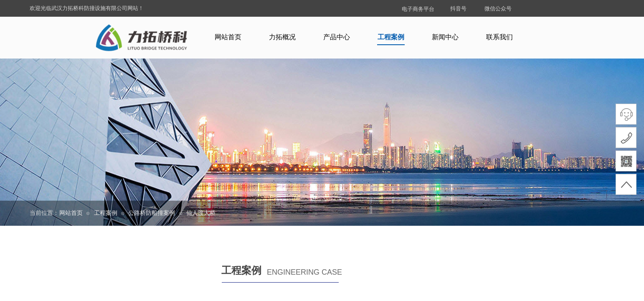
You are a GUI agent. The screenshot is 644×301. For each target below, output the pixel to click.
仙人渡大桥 (201, 213)
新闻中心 (445, 37)
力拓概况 (282, 37)
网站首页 (228, 37)
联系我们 (499, 37)
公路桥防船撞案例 (152, 213)
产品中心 (337, 37)
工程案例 (391, 37)
